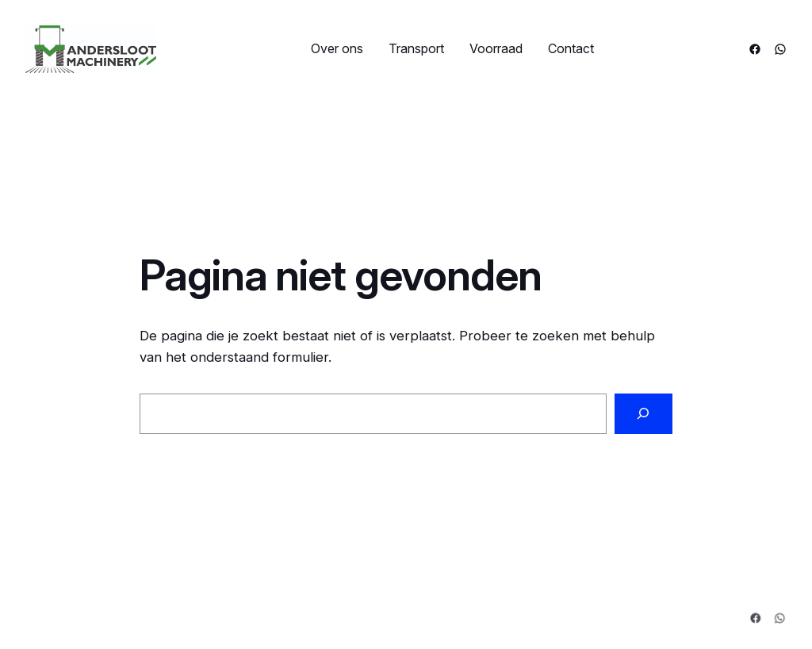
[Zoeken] (643, 414)
